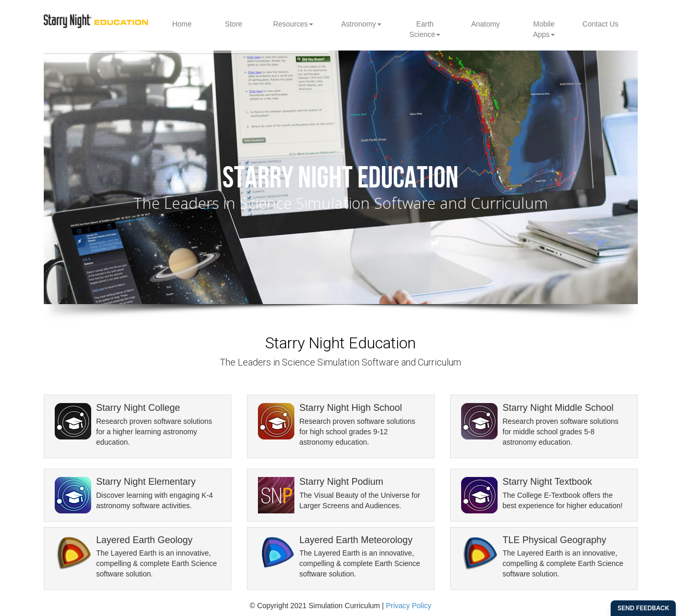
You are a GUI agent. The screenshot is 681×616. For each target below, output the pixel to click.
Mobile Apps (544, 29)
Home (182, 24)
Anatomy (485, 24)
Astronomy (361, 24)
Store (234, 24)
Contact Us (600, 24)
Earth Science (425, 29)
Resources (293, 24)
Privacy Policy (409, 606)
